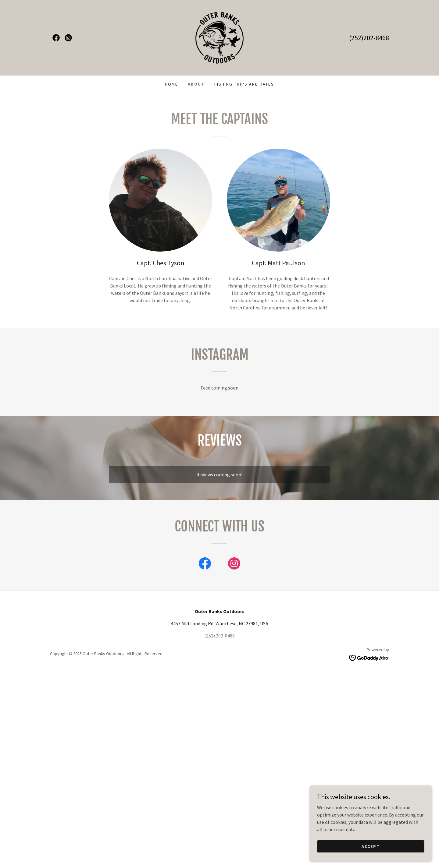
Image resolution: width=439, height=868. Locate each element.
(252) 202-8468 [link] (220, 636)
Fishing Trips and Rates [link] (244, 84)
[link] (56, 38)
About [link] (196, 84)
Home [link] (171, 84)
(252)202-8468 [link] (369, 38)
